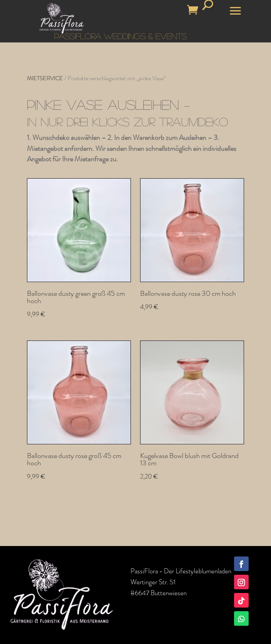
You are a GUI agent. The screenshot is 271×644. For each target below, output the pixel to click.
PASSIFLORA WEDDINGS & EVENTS (120, 36)
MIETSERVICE (45, 78)
